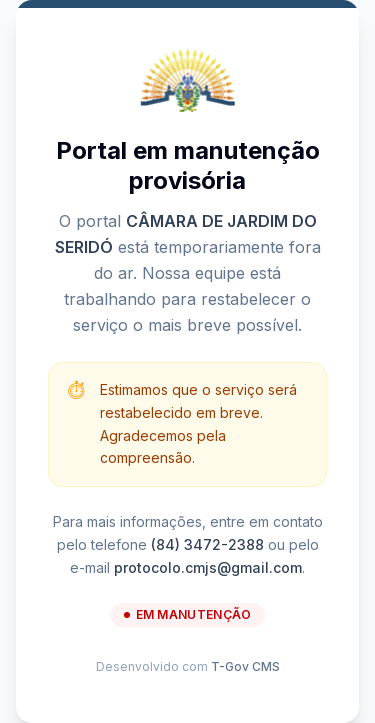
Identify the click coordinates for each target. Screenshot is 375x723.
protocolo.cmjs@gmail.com (208, 567)
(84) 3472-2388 (207, 544)
